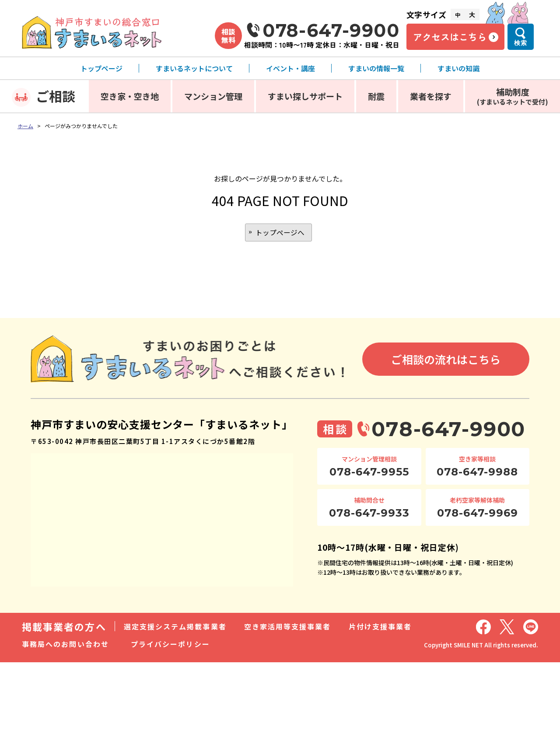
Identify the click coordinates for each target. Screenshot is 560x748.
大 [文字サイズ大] (472, 14)
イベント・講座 (290, 68)
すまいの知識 (458, 68)
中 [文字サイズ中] (458, 15)
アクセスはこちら (450, 37)
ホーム (25, 126)
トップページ (101, 68)
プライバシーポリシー (170, 644)
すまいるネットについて (194, 68)
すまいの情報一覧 (376, 68)
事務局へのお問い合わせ (65, 644)
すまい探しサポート (305, 96)
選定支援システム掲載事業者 (175, 627)
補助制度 (513, 96)
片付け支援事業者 (380, 627)
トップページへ (280, 233)
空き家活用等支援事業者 (288, 627)
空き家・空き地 (130, 96)
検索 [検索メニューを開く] (521, 43)
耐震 (376, 96)
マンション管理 (213, 96)
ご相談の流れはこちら (446, 360)
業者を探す (431, 96)
